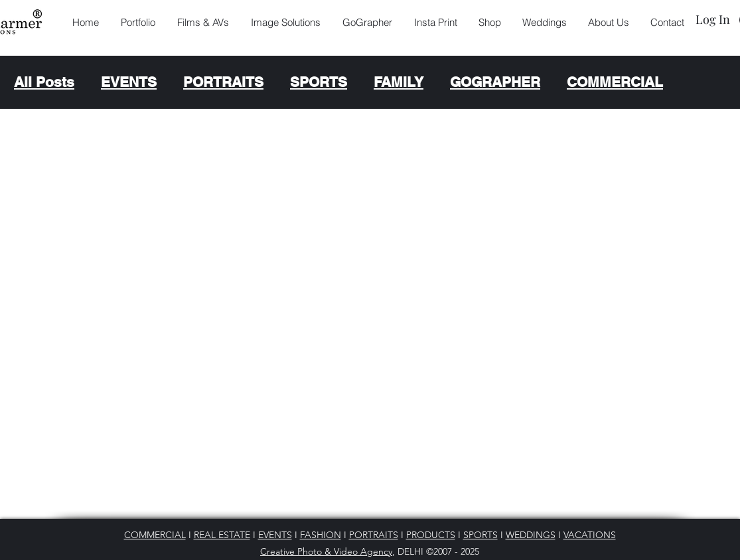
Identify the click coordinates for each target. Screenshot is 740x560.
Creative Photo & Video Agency (326, 551)
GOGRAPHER (495, 82)
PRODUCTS (431, 535)
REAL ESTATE (222, 535)
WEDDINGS (531, 535)
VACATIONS (590, 535)
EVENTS (129, 82)
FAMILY (399, 82)
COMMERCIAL (615, 82)
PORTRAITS (223, 82)
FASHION (321, 535)
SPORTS (319, 82)
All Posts (44, 82)
